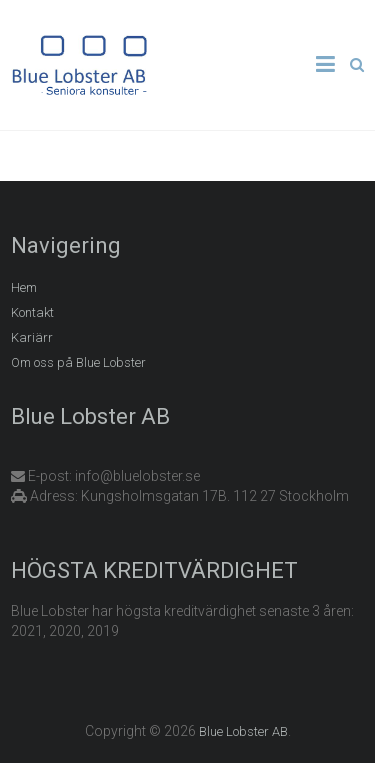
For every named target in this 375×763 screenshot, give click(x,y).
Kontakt (32, 312)
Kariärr (32, 337)
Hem (24, 287)
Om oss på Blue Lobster (78, 362)
